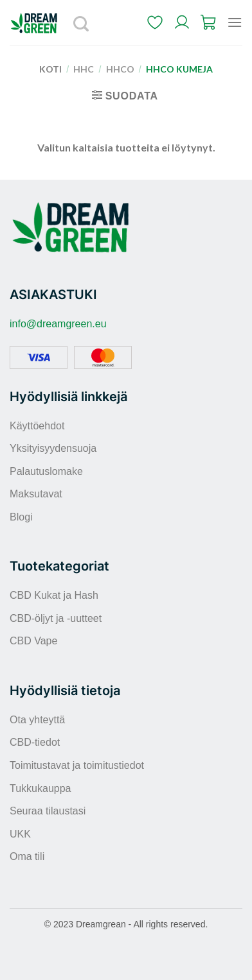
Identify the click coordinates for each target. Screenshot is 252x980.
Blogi (21, 517)
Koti (50, 69)
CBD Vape (33, 641)
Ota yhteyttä (37, 720)
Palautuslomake (46, 471)
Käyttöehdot (37, 426)
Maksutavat (36, 494)
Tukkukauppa (40, 788)
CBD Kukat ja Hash (54, 595)
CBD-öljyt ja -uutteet (56, 618)
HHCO (120, 69)
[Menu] (235, 22)
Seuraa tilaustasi (48, 811)
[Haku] (82, 22)
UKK (20, 834)
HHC (84, 69)
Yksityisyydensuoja (53, 448)
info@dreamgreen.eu (58, 324)
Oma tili (27, 856)
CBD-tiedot (35, 742)
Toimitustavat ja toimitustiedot (77, 765)
